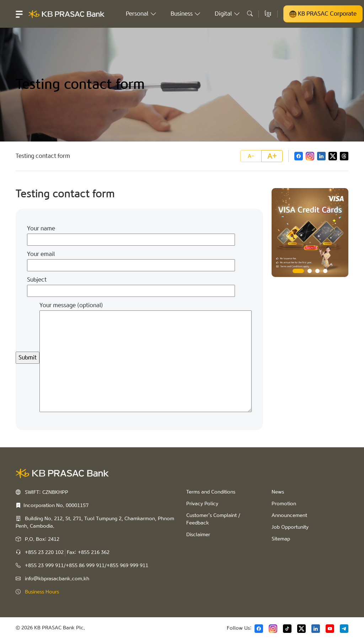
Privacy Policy (202, 504)
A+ (272, 156)
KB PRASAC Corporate (323, 14)
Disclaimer (198, 535)
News (278, 492)
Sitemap (281, 539)
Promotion (284, 504)
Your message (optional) (146, 358)
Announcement (289, 516)
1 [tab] (298, 271)
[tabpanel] (310, 233)
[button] (19, 14)
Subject (131, 285)
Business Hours (42, 592)
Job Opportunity (290, 527)
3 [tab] (317, 271)
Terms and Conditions (211, 492)
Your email (131, 260)
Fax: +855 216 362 (88, 553)
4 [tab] (325, 271)
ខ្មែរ (268, 14)
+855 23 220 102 (44, 553)
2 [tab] (310, 271)
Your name (131, 234)
